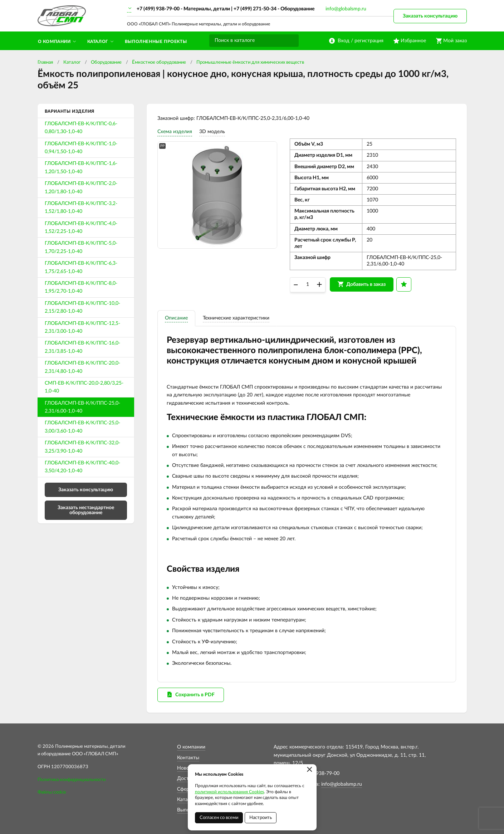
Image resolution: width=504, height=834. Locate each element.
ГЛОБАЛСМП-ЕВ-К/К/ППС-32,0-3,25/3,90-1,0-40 (82, 447)
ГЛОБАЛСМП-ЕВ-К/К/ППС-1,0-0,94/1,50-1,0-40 (81, 148)
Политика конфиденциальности (72, 780)
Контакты (188, 758)
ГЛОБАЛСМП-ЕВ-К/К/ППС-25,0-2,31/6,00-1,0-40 (82, 407)
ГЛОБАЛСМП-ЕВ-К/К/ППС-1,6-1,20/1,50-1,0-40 (81, 167)
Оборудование (106, 62)
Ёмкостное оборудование (159, 62)
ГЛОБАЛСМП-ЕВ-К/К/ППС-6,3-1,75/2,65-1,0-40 (81, 267)
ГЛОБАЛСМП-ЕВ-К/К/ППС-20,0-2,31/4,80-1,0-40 (82, 367)
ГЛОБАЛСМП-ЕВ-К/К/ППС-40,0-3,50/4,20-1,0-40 (82, 467)
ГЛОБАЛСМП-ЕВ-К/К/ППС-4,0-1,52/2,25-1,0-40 (81, 228)
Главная (45, 62)
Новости (187, 768)
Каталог (72, 62)
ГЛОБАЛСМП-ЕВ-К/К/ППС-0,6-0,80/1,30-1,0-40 (81, 128)
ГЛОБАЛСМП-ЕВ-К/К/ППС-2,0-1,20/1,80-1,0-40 (81, 187)
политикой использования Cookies (229, 792)
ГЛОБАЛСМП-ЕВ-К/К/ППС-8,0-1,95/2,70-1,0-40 (81, 287)
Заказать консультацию (430, 16)
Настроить (261, 818)
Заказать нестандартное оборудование (86, 510)
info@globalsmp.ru (346, 9)
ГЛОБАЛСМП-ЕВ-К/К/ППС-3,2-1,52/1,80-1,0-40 (81, 208)
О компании (191, 747)
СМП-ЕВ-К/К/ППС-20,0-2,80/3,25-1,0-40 (84, 387)
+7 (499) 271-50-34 (255, 9)
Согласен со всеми (219, 818)
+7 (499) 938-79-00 (158, 9)
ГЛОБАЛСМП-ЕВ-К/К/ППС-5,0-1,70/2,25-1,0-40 (81, 247)
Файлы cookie (52, 792)
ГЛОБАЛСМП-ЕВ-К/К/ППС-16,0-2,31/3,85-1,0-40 (82, 347)
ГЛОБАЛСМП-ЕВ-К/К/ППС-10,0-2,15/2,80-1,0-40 (82, 307)
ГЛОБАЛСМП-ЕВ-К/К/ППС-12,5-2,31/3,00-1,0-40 (82, 327)
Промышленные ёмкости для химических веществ (250, 62)
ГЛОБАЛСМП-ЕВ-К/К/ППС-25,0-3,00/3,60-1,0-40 (82, 427)
